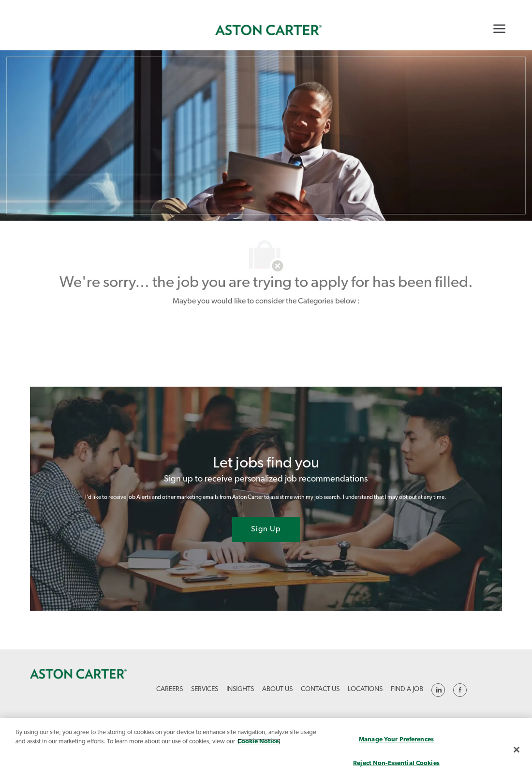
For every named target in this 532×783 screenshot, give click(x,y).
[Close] (517, 750)
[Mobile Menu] (499, 29)
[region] (266, 751)
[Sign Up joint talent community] (266, 529)
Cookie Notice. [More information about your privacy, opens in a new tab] (259, 742)
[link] (268, 30)
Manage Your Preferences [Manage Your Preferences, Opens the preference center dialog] (396, 740)
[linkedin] (438, 690)
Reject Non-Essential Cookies (396, 763)
